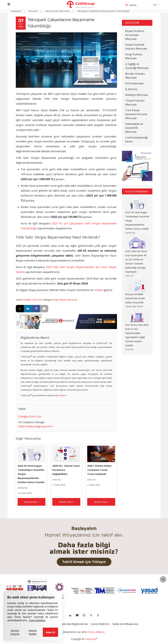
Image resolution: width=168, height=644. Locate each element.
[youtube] (77, 615)
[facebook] (98, 615)
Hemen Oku (30, 502)
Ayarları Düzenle (15, 632)
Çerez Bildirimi (100, 624)
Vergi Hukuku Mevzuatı (65, 300)
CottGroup (91, 639)
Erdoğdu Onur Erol (32, 300)
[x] (91, 615)
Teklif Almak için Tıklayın (84, 562)
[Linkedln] (70, 615)
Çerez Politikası (37, 620)
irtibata (99, 290)
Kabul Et (50, 632)
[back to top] (163, 579)
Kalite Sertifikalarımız (125, 624)
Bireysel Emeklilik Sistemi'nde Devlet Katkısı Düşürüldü (135, 298)
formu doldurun (96, 632)
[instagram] (84, 615)
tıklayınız (63, 395)
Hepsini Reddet (33, 632)
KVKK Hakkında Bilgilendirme (70, 624)
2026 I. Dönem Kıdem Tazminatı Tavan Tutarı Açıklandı (99, 470)
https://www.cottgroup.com (35, 426)
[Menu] (9, 4)
